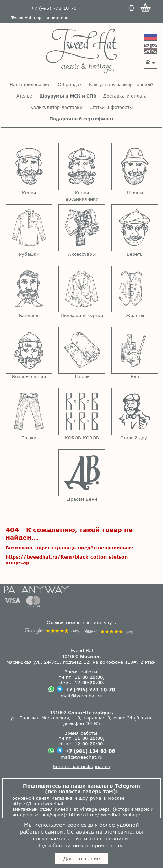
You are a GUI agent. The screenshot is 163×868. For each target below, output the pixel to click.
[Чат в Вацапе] (51, 690)
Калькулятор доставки (56, 107)
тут (121, 845)
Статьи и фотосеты (111, 107)
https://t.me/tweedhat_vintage (105, 815)
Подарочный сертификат (81, 119)
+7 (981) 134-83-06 (90, 751)
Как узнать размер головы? (121, 85)
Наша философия (30, 85)
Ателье (24, 96)
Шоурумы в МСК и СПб (68, 96)
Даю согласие (82, 858)
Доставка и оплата (125, 96)
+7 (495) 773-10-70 (90, 690)
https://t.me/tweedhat (38, 804)
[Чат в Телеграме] (60, 690)
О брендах (70, 85)
